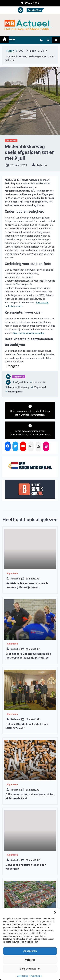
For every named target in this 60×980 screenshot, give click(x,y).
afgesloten (22, 382)
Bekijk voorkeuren (30, 969)
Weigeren (30, 960)
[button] (55, 912)
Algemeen (11, 140)
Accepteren (30, 951)
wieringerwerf (16, 392)
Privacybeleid (36, 976)
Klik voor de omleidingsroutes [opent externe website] (29, 333)
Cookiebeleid (23, 976)
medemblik (39, 382)
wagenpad (40, 387)
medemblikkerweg (19, 387)
